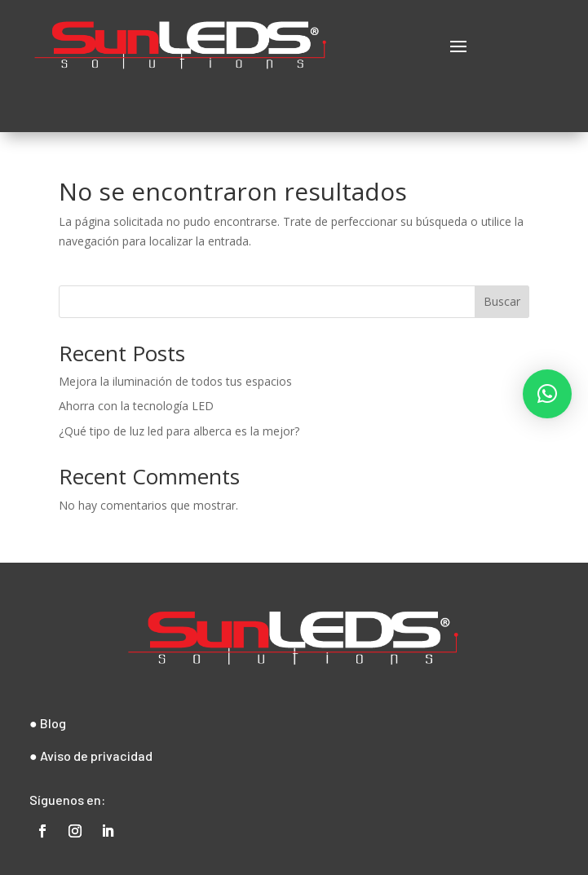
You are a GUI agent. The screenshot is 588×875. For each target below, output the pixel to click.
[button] (547, 394)
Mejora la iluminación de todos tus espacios (175, 381)
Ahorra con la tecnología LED (136, 406)
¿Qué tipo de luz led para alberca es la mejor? (179, 431)
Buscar (502, 301)
